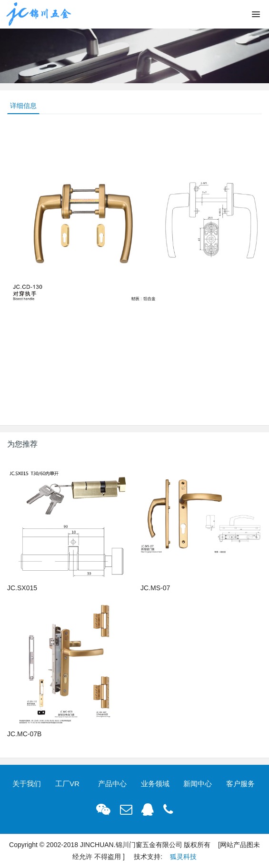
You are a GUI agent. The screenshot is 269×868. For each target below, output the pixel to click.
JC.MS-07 (155, 588)
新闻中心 (198, 784)
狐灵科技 (183, 857)
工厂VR (67, 784)
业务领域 (155, 784)
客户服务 (240, 784)
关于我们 (27, 784)
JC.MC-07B (24, 734)
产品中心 (112, 784)
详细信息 (23, 106)
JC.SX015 (22, 588)
